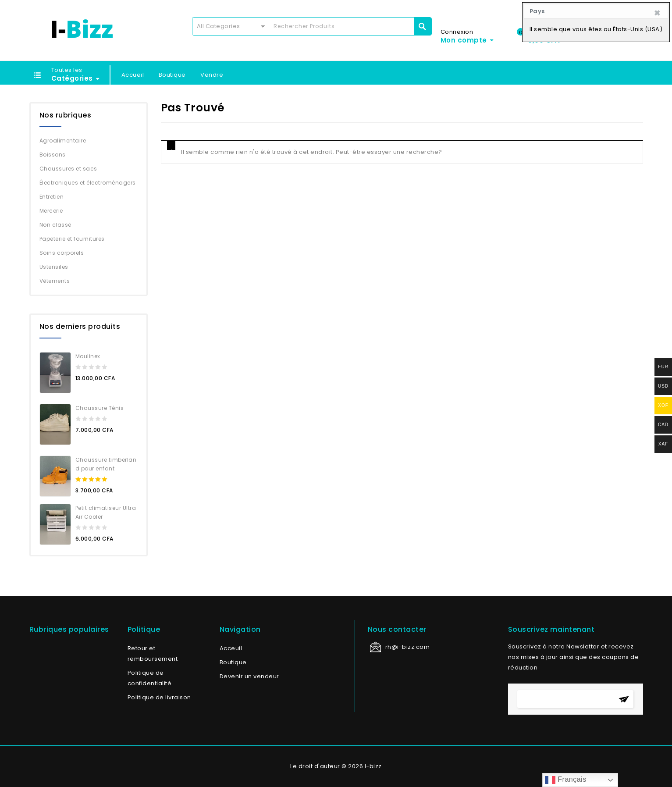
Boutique (172, 75)
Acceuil (231, 648)
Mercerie (51, 211)
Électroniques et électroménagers (88, 183)
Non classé (55, 225)
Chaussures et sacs (68, 169)
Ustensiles (54, 267)
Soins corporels (62, 253)
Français (565, 780)
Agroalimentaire (63, 141)
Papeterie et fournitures (72, 239)
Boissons (53, 155)
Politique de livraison (159, 697)
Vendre (212, 75)
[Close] (657, 13)
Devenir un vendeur (249, 676)
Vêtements (55, 281)
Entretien (52, 197)
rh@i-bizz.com (408, 647)
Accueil (133, 75)
